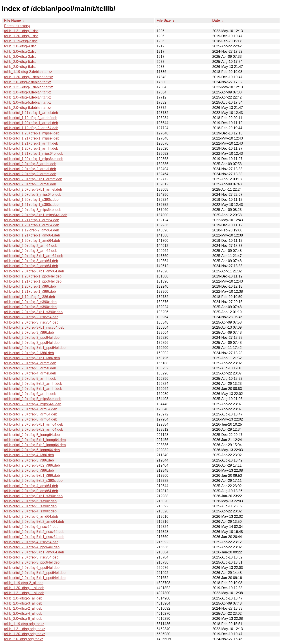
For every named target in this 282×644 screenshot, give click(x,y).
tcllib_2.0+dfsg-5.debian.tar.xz (28, 102)
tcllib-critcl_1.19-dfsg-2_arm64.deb (31, 128)
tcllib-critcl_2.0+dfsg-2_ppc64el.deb (32, 338)
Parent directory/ (17, 26)
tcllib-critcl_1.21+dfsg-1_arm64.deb (32, 220)
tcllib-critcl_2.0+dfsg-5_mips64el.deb (33, 399)
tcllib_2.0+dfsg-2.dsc (20, 51)
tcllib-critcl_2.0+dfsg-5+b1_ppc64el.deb (35, 578)
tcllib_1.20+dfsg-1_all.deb (24, 588)
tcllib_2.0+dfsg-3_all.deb (23, 603)
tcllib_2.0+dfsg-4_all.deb (23, 613)
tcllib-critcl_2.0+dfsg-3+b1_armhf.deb (33, 179)
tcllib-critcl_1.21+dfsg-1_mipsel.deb (32, 138)
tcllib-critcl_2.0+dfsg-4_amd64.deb (31, 486)
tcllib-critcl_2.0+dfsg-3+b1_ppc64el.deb (35, 348)
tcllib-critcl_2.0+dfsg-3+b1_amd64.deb (34, 271)
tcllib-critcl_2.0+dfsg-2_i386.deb (29, 353)
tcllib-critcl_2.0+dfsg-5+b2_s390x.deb (33, 481)
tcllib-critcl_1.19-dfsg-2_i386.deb (30, 297)
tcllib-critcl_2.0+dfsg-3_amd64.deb (31, 261)
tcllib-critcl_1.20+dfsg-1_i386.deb (30, 286)
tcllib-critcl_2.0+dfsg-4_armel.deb (30, 373)
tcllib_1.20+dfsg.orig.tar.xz (25, 634)
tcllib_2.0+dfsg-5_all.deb (23, 598)
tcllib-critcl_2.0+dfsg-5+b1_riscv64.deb (34, 537)
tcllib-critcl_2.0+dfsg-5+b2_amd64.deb (34, 522)
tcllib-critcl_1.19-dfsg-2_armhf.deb (31, 118)
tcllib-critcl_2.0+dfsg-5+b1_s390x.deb (33, 496)
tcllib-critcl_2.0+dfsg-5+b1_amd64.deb (34, 552)
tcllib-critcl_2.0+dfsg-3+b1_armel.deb (33, 189)
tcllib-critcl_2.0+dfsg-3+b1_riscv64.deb (34, 327)
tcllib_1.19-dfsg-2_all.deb (24, 583)
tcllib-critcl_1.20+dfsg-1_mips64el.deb (34, 159)
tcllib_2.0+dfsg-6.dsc (20, 67)
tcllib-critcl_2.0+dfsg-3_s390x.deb (30, 307)
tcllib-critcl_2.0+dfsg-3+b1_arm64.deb (34, 256)
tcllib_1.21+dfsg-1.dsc (21, 31)
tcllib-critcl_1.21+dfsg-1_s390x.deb (31, 205)
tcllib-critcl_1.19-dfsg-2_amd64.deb (32, 230)
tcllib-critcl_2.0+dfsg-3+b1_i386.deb (32, 358)
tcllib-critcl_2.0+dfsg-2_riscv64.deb (31, 317)
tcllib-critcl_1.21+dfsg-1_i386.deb (30, 291)
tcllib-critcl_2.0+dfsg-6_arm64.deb (31, 419)
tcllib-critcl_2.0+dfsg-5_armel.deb (30, 368)
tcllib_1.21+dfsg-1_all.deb (24, 593)
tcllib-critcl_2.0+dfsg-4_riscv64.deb (31, 542)
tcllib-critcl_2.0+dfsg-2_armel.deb (30, 169)
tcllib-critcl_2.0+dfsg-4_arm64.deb (31, 409)
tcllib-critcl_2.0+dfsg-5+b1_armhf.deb (33, 389)
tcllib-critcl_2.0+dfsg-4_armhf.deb (30, 363)
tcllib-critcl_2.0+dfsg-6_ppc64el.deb (32, 568)
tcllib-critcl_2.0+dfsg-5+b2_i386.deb (32, 465)
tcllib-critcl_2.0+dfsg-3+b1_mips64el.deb (36, 215)
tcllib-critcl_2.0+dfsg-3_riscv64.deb (31, 322)
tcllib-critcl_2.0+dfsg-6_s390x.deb (30, 501)
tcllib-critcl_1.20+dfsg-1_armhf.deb (31, 148)
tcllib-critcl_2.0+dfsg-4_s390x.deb (30, 511)
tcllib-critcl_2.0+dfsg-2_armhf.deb (30, 174)
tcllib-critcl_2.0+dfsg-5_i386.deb (29, 460)
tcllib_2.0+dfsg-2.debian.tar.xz (28, 82)
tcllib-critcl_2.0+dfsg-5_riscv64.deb (31, 557)
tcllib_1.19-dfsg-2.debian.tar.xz (28, 72)
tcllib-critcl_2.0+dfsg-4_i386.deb (29, 455)
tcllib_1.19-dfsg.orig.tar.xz (24, 624)
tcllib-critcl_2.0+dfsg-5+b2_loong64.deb (35, 445)
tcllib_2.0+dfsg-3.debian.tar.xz (28, 92)
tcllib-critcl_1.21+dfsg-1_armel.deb (31, 113)
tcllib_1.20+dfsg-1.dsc (21, 36)
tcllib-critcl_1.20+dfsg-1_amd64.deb (32, 241)
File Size (164, 20)
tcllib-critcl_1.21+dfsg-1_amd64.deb (32, 235)
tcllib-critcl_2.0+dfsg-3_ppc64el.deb (32, 343)
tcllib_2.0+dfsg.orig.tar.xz (24, 639)
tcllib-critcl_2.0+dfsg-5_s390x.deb (30, 506)
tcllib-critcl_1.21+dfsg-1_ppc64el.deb (33, 281)
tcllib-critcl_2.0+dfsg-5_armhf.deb (30, 379)
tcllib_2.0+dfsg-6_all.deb (23, 619)
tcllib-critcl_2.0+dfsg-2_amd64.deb (31, 266)
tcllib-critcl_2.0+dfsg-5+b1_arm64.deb (34, 424)
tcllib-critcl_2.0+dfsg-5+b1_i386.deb (32, 476)
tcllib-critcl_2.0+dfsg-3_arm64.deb (31, 251)
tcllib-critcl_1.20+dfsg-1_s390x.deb (31, 200)
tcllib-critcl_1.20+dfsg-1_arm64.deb (32, 225)
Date (216, 20)
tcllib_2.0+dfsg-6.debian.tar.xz (28, 108)
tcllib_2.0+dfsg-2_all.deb (23, 608)
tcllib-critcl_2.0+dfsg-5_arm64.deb (31, 414)
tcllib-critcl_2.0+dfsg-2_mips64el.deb (33, 195)
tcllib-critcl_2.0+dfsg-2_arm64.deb (31, 246)
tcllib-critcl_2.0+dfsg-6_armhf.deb (30, 394)
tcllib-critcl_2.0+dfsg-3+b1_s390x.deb (33, 312)
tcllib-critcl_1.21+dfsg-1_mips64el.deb (34, 154)
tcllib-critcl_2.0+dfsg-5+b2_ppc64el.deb (35, 573)
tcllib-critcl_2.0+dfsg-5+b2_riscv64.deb (34, 532)
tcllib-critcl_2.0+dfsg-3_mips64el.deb (33, 210)
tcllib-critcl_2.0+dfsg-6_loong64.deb (32, 450)
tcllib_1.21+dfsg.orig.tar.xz (25, 629)
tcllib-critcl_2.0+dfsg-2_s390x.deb (30, 302)
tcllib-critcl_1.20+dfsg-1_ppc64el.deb (33, 276)
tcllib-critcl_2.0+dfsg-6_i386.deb (29, 470)
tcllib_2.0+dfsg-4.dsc (20, 46)
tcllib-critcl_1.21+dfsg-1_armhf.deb (31, 143)
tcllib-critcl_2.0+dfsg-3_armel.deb (30, 184)
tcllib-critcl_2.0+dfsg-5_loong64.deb (32, 435)
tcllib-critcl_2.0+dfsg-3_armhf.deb (30, 164)
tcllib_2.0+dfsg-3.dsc (20, 57)
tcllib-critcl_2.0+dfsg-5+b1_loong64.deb (35, 440)
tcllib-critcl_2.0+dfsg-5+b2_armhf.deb (33, 384)
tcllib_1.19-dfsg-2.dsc (21, 41)
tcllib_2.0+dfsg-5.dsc (20, 62)
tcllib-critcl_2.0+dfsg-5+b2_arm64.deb (34, 429)
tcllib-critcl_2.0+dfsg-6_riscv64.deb (31, 527)
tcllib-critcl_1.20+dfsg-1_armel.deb (31, 123)
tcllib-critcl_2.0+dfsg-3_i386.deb (29, 332)
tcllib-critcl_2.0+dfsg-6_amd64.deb (31, 517)
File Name (13, 20)
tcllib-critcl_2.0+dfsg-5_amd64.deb (31, 491)
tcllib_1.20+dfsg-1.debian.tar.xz (29, 77)
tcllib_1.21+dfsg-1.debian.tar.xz (29, 87)
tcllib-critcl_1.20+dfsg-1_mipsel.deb (32, 133)
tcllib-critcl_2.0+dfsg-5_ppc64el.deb (32, 562)
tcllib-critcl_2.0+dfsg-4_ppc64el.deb (32, 547)
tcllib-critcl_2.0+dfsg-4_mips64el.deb (33, 404)
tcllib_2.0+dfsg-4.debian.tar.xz (28, 97)
